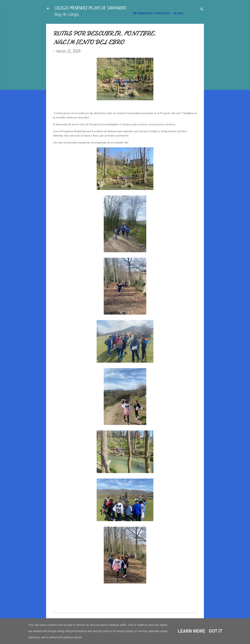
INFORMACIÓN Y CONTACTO (151, 13)
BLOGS (178, 13)
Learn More (192, 631)
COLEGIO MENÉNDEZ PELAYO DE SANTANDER (90, 8)
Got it (216, 631)
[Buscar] (202, 10)
